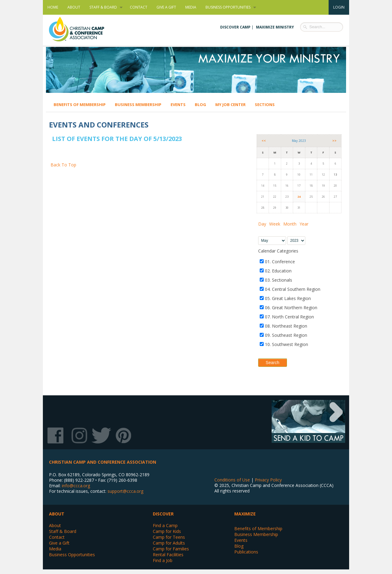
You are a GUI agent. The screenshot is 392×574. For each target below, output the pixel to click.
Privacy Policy (268, 480)
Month (290, 224)
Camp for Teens (169, 537)
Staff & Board (104, 7)
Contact (139, 7)
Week (275, 224)
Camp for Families (171, 549)
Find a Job (163, 560)
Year (304, 224)
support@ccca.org (125, 491)
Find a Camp (165, 525)
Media (191, 7)
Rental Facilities (168, 555)
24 (299, 197)
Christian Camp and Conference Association (83, 29)
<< (264, 141)
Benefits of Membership (80, 105)
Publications (246, 552)
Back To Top (63, 165)
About (74, 7)
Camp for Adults (169, 543)
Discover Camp (235, 27)
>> (334, 141)
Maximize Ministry (275, 27)
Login (339, 7)
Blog (200, 105)
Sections (265, 105)
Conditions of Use (232, 480)
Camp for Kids (167, 531)
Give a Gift (166, 7)
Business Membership (138, 105)
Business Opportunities (228, 7)
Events (178, 105)
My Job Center (230, 105)
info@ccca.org (76, 486)
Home (53, 7)
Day (262, 224)
